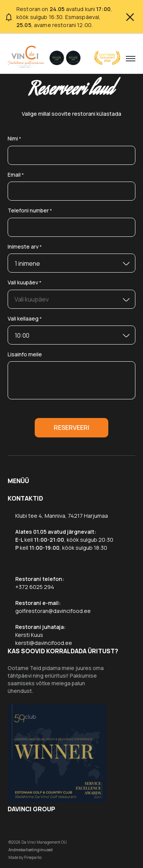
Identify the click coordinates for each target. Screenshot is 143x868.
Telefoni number (30, 211)
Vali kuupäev (25, 283)
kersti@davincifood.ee (44, 643)
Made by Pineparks (25, 857)
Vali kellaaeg (25, 319)
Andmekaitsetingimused (31, 850)
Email (16, 175)
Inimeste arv (25, 247)
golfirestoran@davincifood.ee (53, 611)
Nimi (14, 139)
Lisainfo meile (25, 354)
